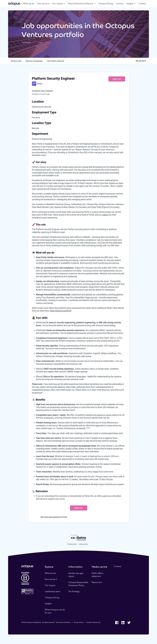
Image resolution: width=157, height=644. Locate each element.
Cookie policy (83, 544)
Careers (120, 4)
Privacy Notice (79, 622)
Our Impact (50, 585)
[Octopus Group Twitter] (129, 623)
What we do (29, 4)
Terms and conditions (63, 622)
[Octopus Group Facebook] (117, 623)
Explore (49, 567)
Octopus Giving (106, 4)
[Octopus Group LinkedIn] (123, 623)
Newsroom (97, 582)
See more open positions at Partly (54, 517)
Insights (48, 604)
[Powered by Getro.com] (79, 538)
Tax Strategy (74, 591)
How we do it (43, 4)
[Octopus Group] (14, 4)
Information (75, 567)
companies (34, 61)
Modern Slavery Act (94, 622)
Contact (142, 4)
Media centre (99, 567)
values (105, 215)
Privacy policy (72, 544)
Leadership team (53, 591)
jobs (16, 61)
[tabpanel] (79, 321)
